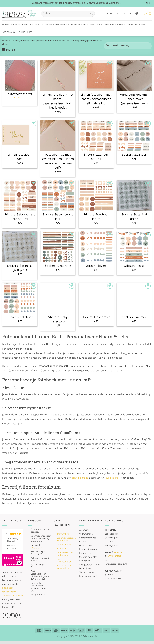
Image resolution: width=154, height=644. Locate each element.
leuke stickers (113, 478)
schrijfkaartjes (80, 478)
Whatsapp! (119, 553)
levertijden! (37, 548)
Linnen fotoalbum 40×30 (20, 157)
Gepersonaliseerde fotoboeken (66, 540)
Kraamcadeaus (22, 24)
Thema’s (96, 24)
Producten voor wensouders (65, 567)
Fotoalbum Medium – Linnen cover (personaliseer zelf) (134, 99)
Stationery (15, 41)
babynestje (8, 588)
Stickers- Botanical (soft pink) (20, 268)
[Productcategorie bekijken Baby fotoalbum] (20, 83)
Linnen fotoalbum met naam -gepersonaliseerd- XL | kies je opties (58, 102)
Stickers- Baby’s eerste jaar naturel (20, 217)
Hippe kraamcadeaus (64, 561)
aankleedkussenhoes (13, 596)
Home (6, 24)
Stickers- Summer (134, 318)
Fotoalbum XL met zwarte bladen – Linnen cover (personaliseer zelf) (58, 162)
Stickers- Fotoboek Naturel (96, 217)
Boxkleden (62, 549)
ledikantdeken (9, 592)
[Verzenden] (91, 14)
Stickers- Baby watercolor (58, 320)
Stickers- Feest (134, 266)
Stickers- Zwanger (134, 155)
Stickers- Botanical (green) (134, 217)
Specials (10, 32)
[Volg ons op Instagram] (147, 3)
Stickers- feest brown (96, 318)
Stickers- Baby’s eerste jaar (58, 217)
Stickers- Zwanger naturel (96, 157)
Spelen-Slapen (115, 24)
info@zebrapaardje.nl (116, 564)
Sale (22, 32)
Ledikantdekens (65, 545)
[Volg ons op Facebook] (143, 3)
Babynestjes (63, 534)
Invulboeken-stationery (52, 24)
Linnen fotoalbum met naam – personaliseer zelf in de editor (96, 99)
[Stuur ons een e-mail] (150, 3)
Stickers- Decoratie (58, 266)
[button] (118, 14)
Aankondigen (137, 24)
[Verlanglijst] (137, 14)
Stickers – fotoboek (20, 318)
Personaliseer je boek (33, 41)
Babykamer (80, 24)
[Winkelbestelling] (128, 46)
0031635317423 (115, 557)
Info (31, 32)
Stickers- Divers (96, 266)
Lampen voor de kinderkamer (65, 554)
